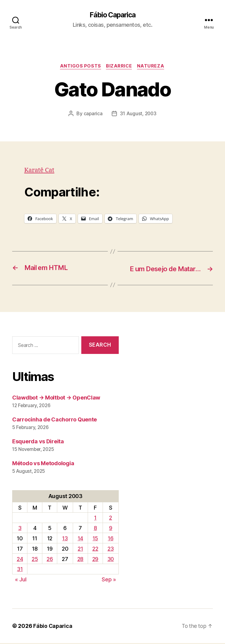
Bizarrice (119, 67)
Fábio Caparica (112, 15)
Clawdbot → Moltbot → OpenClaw (56, 398)
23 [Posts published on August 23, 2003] (110, 549)
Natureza (152, 67)
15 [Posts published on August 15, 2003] (95, 539)
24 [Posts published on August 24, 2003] (20, 560)
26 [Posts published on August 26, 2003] (49, 560)
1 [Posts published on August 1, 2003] (95, 519)
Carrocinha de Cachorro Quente (54, 420)
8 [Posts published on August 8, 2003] (95, 529)
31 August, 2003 (138, 114)
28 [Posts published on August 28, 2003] (80, 560)
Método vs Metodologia (43, 464)
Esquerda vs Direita (38, 442)
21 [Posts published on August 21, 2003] (80, 549)
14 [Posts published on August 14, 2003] (80, 539)
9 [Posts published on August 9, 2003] (110, 529)
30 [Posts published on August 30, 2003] (110, 560)
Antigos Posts (80, 67)
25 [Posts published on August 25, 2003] (34, 560)
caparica (93, 114)
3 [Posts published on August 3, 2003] (20, 529)
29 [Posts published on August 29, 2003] (95, 560)
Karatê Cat (40, 171)
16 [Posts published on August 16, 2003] (110, 539)
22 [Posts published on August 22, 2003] (95, 549)
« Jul (21, 580)
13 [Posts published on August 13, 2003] (65, 539)
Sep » (109, 580)
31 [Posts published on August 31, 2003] (20, 570)
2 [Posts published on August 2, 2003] (110, 519)
